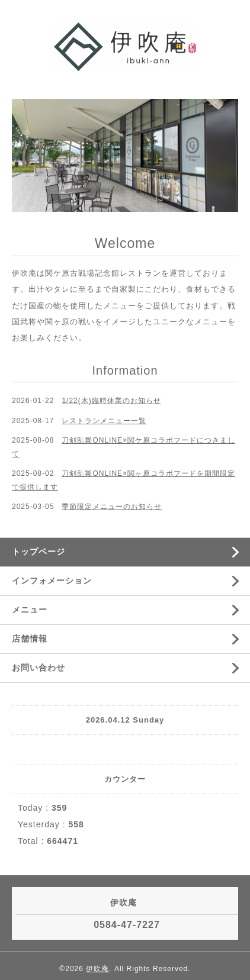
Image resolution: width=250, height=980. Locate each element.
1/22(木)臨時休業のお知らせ (111, 401)
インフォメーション (52, 581)
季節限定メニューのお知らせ (112, 507)
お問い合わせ (39, 668)
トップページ (39, 552)
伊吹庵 (97, 969)
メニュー (30, 610)
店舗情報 (30, 639)
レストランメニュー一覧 (104, 421)
